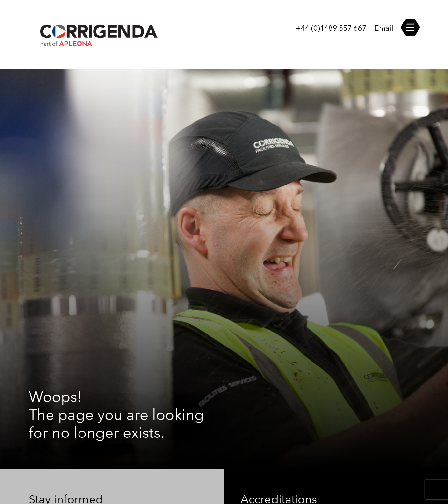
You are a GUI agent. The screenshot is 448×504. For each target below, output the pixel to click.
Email (384, 28)
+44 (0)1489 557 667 (331, 28)
